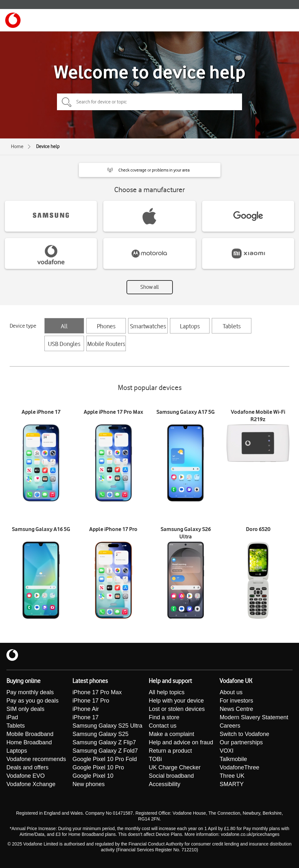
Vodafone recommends (36, 759)
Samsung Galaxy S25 (100, 734)
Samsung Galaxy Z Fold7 (105, 751)
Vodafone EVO (26, 776)
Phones (106, 326)
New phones (89, 784)
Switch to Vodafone (244, 734)
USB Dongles (64, 344)
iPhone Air (86, 709)
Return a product (170, 751)
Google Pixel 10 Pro (98, 767)
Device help (48, 146)
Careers (230, 726)
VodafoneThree (239, 767)
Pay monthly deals (30, 692)
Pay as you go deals (33, 701)
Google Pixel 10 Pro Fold (105, 759)
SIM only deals (25, 709)
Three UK (232, 776)
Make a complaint (171, 734)
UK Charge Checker (175, 767)
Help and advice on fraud (181, 742)
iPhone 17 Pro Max (97, 692)
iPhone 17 (85, 717)
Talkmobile (233, 759)
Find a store (164, 717)
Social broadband (171, 776)
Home (17, 146)
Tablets (232, 326)
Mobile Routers (106, 344)
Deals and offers (28, 767)
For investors (236, 701)
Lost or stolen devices (177, 709)
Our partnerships (241, 742)
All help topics (167, 692)
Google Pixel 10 (93, 776)
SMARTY (232, 784)
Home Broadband (29, 742)
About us (231, 692)
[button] (150, 170)
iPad (12, 717)
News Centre (236, 709)
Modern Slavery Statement (254, 717)
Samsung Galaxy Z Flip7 (104, 742)
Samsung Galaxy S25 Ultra (107, 726)
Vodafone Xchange (31, 784)
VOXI (226, 751)
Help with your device (176, 701)
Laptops (190, 326)
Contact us (163, 726)
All (64, 326)
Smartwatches (148, 326)
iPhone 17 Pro (91, 701)
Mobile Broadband (30, 734)
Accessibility (164, 784)
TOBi (155, 759)
